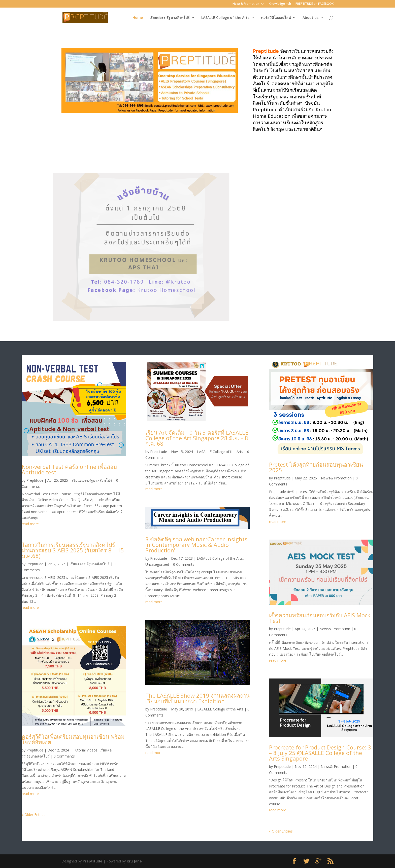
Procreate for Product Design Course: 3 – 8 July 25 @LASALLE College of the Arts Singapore (320, 753)
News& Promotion (246, 4)
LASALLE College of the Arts (225, 18)
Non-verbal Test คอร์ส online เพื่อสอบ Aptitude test (69, 469)
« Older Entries (34, 815)
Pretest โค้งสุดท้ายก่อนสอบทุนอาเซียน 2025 (316, 467)
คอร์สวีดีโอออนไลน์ (276, 18)
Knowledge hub (280, 4)
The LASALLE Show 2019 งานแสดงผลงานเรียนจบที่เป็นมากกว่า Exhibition (197, 698)
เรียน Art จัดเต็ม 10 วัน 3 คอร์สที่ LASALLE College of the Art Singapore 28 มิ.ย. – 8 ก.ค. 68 (197, 438)
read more (30, 524)
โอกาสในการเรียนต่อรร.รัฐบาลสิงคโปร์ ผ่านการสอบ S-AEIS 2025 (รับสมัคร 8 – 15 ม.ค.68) (73, 550)
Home (138, 18)
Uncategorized (157, 564)
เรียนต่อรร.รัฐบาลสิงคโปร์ (170, 18)
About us (310, 18)
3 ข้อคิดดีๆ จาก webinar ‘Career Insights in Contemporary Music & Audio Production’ (196, 545)
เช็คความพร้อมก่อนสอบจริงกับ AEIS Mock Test (320, 618)
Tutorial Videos (85, 750)
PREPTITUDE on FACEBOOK (315, 4)
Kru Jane (134, 861)
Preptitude (35, 480)
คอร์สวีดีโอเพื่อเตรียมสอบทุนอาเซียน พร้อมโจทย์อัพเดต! (73, 739)
